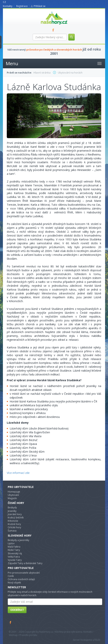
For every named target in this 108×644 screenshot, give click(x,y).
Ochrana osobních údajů (21, 579)
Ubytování (13, 495)
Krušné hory (14, 524)
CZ (4, 2)
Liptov (11, 543)
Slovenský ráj (15, 553)
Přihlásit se (40, 6)
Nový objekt (14, 583)
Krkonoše (13, 521)
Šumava (12, 531)
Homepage (14, 492)
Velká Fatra (14, 557)
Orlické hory (14, 527)
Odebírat (17, 610)
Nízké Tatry (14, 550)
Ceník (11, 576)
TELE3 (97, 640)
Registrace (22, 6)
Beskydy (12, 508)
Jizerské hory (15, 514)
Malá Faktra (14, 547)
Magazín (12, 498)
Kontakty (8, 6)
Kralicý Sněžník (16, 518)
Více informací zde (18, 473)
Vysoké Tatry (15, 560)
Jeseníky (12, 511)
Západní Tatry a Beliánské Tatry (25, 563)
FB (54, 30)
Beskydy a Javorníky (18, 540)
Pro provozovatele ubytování (24, 573)
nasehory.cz (47, 11)
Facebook (11, 622)
